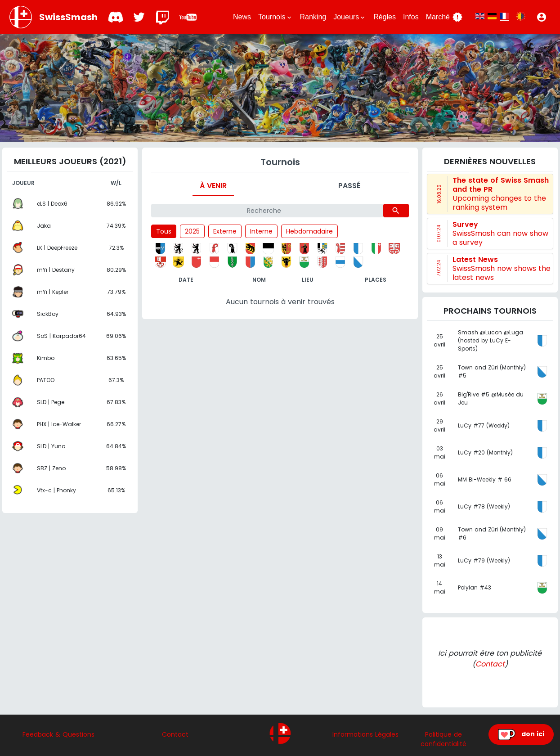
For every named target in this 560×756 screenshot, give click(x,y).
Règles (385, 17)
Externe (225, 231)
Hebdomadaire (309, 231)
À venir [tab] (213, 186)
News (242, 17)
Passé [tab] (349, 186)
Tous (164, 231)
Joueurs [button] (350, 17)
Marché (444, 17)
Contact (490, 664)
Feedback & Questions (58, 734)
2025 (192, 231)
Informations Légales (365, 734)
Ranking (313, 17)
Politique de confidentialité (444, 739)
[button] (542, 17)
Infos (411, 17)
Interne (261, 231)
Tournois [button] (275, 17)
